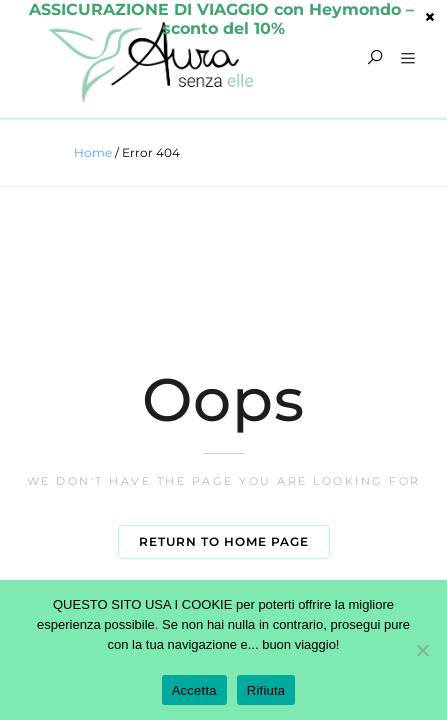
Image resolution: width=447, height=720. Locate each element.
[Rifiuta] (422, 650)
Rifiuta (266, 690)
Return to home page (224, 541)
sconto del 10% (223, 15)
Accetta (194, 690)
